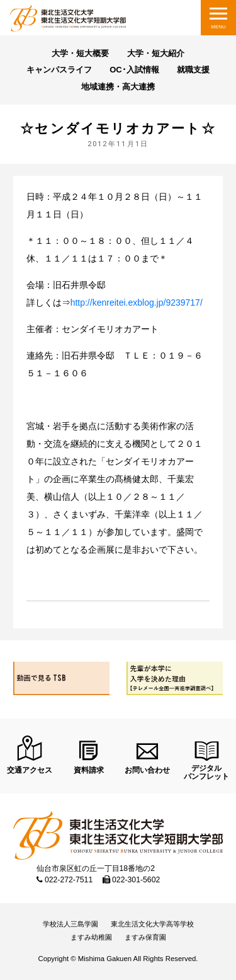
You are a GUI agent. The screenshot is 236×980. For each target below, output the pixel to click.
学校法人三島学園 (70, 924)
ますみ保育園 (145, 937)
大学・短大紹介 (156, 53)
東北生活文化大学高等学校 (152, 924)
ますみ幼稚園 (91, 937)
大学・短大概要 (80, 53)
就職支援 (193, 70)
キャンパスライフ (59, 70)
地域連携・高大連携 (118, 87)
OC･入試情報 (134, 70)
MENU (218, 27)
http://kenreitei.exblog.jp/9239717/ (137, 303)
